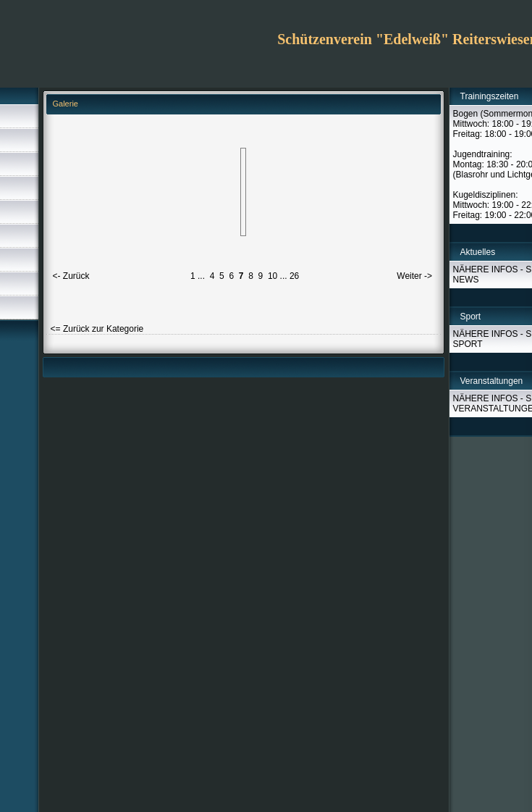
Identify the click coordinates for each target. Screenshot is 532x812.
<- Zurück (71, 276)
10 (273, 276)
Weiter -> (414, 276)
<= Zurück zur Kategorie (97, 329)
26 (294, 276)
